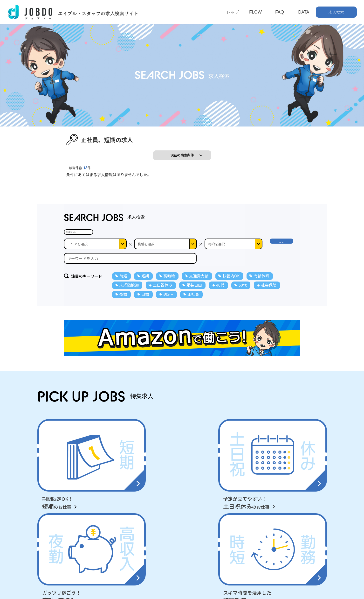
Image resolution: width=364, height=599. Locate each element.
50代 (243, 312)
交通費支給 (199, 303)
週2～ (168, 321)
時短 (123, 303)
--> (234, 271)
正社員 (193, 321)
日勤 (145, 321)
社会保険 (269, 312)
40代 (220, 312)
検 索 (283, 271)
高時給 (169, 303)
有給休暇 (261, 303)
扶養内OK (231, 303)
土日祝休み (163, 312)
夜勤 (123, 321)
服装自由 (194, 312)
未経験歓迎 (129, 312)
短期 (145, 303)
